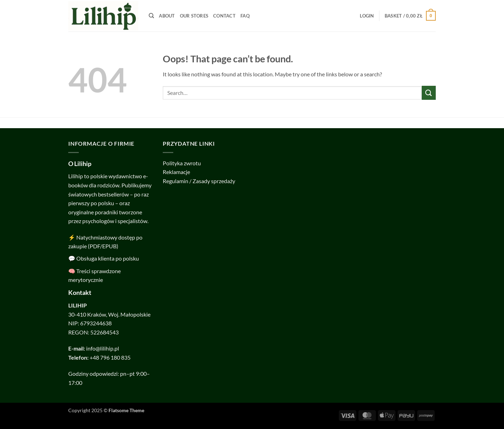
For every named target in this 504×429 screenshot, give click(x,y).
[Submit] (429, 93)
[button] (367, 16)
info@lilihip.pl (103, 348)
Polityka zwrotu (182, 163)
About (167, 16)
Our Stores (194, 16)
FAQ (245, 16)
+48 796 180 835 (110, 357)
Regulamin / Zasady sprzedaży (199, 181)
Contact (224, 16)
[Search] (151, 16)
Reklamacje (176, 172)
